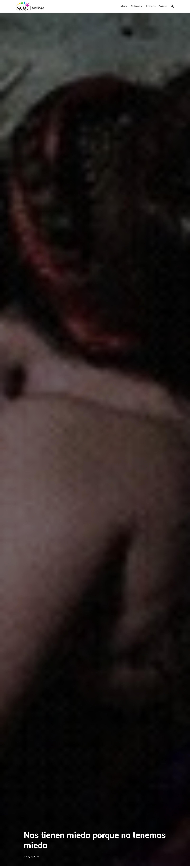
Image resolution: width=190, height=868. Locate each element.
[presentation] (127, 6)
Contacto (163, 6)
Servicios (149, 6)
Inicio (123, 6)
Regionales (136, 6)
